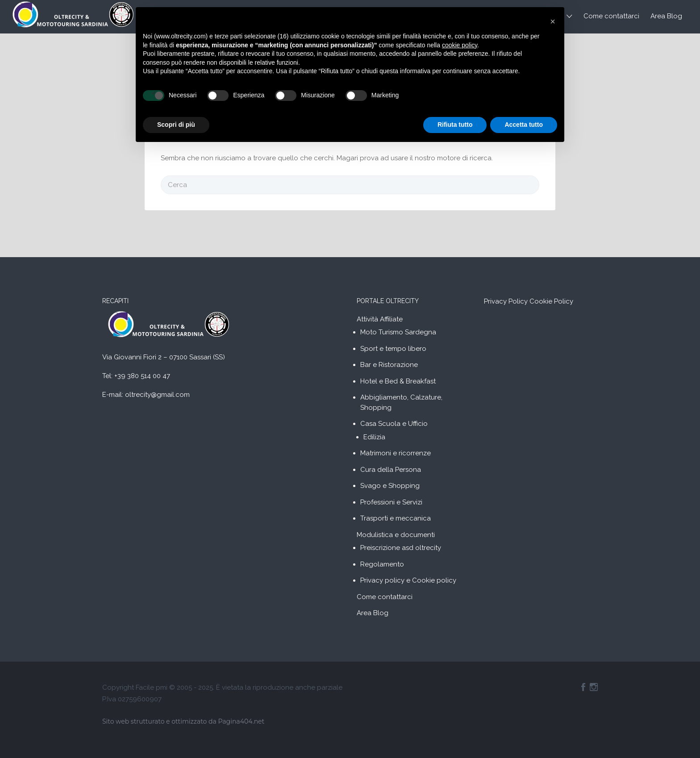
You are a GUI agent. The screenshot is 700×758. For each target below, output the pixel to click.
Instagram (594, 687)
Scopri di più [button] (176, 125)
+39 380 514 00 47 (142, 376)
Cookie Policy (551, 301)
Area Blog (666, 16)
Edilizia (374, 437)
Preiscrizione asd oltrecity (401, 548)
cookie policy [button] (460, 45)
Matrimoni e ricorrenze (396, 453)
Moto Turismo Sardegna (398, 332)
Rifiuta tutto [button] (455, 125)
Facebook (583, 687)
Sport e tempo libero (393, 349)
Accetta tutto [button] (524, 125)
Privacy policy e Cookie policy (408, 580)
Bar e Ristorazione (389, 365)
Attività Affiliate (380, 319)
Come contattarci (611, 16)
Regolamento (382, 564)
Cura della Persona (391, 470)
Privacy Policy (506, 301)
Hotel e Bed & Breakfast (398, 381)
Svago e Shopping (390, 486)
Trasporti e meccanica (396, 518)
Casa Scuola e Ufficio (394, 424)
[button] (553, 21)
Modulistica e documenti (396, 535)
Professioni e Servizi (391, 502)
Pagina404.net (241, 721)
